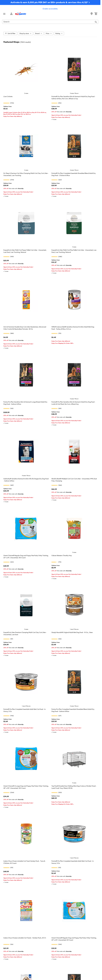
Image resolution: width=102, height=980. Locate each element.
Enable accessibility (50, 9)
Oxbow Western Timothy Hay (62, 555)
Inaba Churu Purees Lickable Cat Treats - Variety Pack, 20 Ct (25, 938)
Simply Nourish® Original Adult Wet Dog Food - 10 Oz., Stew (72, 632)
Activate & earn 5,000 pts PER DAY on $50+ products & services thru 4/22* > (50, 2)
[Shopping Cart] (96, 14)
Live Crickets (8, 96)
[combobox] (50, 22)
